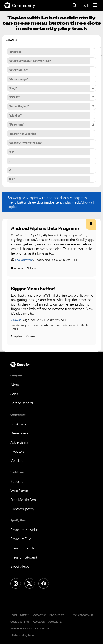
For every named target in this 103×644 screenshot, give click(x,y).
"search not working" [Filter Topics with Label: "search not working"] (23, 134)
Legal (14, 615)
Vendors (17, 460)
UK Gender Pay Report (23, 636)
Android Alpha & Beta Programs (45, 228)
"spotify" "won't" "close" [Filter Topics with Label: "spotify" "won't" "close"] (25, 143)
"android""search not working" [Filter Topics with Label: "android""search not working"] (30, 61)
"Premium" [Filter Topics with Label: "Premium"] (16, 125)
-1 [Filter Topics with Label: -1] (10, 170)
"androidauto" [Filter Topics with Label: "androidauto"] (19, 70)
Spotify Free (20, 566)
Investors (18, 451)
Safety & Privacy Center (33, 615)
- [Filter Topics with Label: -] (10, 161)
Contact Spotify (22, 509)
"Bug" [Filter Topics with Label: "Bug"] (13, 88)
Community (20, 5)
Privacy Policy (56, 615)
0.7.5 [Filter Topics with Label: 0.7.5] (12, 179)
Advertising (19, 442)
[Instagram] (16, 583)
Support (17, 481)
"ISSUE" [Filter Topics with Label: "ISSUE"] (14, 97)
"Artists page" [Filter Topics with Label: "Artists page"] (18, 79)
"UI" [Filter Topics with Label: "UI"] (12, 152)
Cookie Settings (20, 622)
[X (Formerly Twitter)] (30, 583)
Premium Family (23, 548)
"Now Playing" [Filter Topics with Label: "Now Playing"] (19, 106)
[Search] (75, 6)
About (15, 385)
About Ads (39, 622)
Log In (85, 5)
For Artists (18, 424)
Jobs (14, 394)
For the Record (22, 403)
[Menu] (95, 5)
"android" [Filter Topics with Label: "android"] (16, 52)
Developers (19, 433)
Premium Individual (25, 530)
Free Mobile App (23, 500)
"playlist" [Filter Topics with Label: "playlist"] (15, 115)
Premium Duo (21, 539)
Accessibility (55, 622)
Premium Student (24, 557)
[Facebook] (44, 583)
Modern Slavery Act (21, 629)
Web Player (19, 491)
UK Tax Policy (42, 629)
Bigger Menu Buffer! (33, 289)
